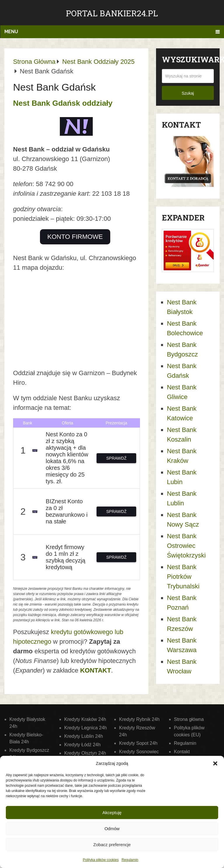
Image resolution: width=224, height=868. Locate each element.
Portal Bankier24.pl (112, 13)
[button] (215, 763)
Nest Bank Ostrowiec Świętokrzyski (186, 546)
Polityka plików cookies (101, 860)
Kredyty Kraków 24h (85, 719)
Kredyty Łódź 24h (82, 745)
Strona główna (189, 719)
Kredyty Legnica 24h (85, 728)
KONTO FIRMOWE (75, 237)
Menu (11, 32)
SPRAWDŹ (116, 458)
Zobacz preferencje (112, 845)
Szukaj (188, 93)
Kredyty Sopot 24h (138, 743)
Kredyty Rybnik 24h (139, 719)
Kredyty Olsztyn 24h (85, 753)
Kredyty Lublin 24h (84, 736)
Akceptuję (112, 813)
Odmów (112, 829)
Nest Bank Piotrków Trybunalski (183, 577)
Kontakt (182, 752)
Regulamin (130, 860)
